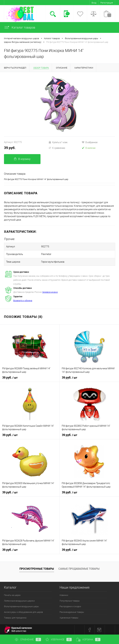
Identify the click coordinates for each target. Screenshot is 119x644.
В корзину (22, 159)
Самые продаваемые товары (79, 569)
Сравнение (28, 640)
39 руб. (10, 148)
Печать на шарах (12, 595)
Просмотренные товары (37, 569)
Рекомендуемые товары (72, 612)
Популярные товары (70, 601)
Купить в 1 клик (58, 142)
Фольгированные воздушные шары (21, 606)
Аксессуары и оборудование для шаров (23, 612)
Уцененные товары (69, 618)
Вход (94, 3)
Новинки (64, 595)
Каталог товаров (20, 27)
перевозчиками (50, 292)
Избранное (59, 640)
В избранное (90, 142)
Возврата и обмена (23, 301)
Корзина (88, 640)
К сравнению (57, 148)
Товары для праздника (15, 618)
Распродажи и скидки (70, 606)
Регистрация (107, 3)
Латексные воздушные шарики (19, 601)
